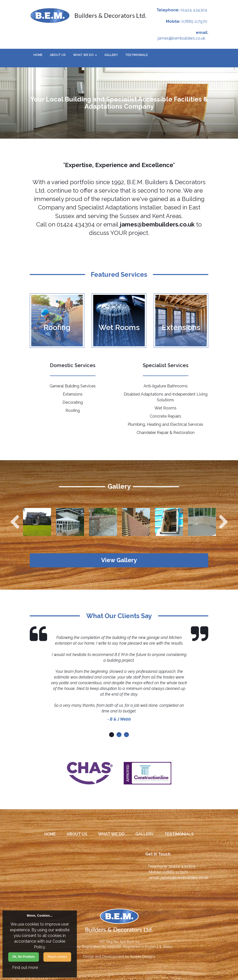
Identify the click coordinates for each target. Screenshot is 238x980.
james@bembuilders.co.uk (181, 38)
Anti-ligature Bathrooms (166, 386)
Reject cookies (57, 957)
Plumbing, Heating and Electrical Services (165, 424)
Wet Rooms (165, 408)
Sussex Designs (143, 957)
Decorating (73, 402)
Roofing (73, 411)
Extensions (73, 394)
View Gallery (119, 560)
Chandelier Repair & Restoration (166, 433)
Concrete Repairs (165, 416)
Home (38, 55)
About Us (58, 55)
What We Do (85, 55)
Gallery (111, 55)
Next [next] (223, 522)
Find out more (25, 967)
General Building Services (73, 386)
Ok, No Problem (24, 957)
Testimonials (136, 55)
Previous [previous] (15, 522)
